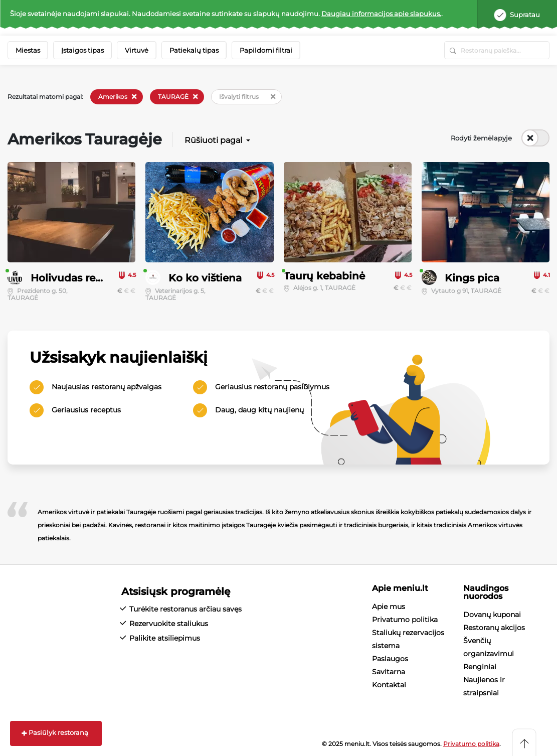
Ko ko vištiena (205, 278)
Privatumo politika (405, 620)
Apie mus (389, 607)
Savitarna (389, 672)
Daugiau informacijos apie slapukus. (381, 14)
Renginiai (480, 667)
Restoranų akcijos (494, 628)
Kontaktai (389, 685)
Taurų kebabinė (324, 276)
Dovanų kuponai (492, 615)
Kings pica (472, 278)
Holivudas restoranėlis (87, 278)
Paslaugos (390, 659)
